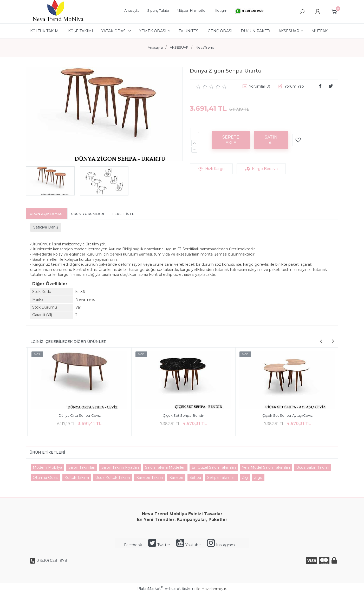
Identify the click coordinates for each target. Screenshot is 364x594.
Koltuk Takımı (77, 478)
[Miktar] (199, 134)
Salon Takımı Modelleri (165, 467)
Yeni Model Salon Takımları (266, 467)
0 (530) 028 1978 (51, 560)
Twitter (159, 545)
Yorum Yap (294, 86)
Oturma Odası (45, 478)
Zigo (258, 478)
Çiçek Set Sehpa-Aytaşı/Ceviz (286, 415)
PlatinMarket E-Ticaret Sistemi (166, 589)
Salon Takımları (82, 467)
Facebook (133, 545)
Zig (245, 478)
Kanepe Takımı (150, 478)
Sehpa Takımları (221, 478)
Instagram (221, 545)
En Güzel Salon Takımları (214, 467)
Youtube (188, 545)
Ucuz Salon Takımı (313, 467)
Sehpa (195, 478)
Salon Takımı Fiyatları (120, 467)
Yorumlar (260, 86)
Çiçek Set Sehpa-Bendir (182, 415)
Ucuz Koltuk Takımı (113, 478)
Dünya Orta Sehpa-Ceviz (78, 415)
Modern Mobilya (47, 467)
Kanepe (176, 478)
